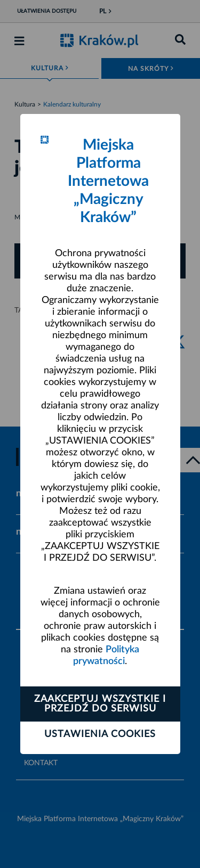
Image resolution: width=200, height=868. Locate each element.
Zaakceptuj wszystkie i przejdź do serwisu (100, 704)
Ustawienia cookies (100, 734)
